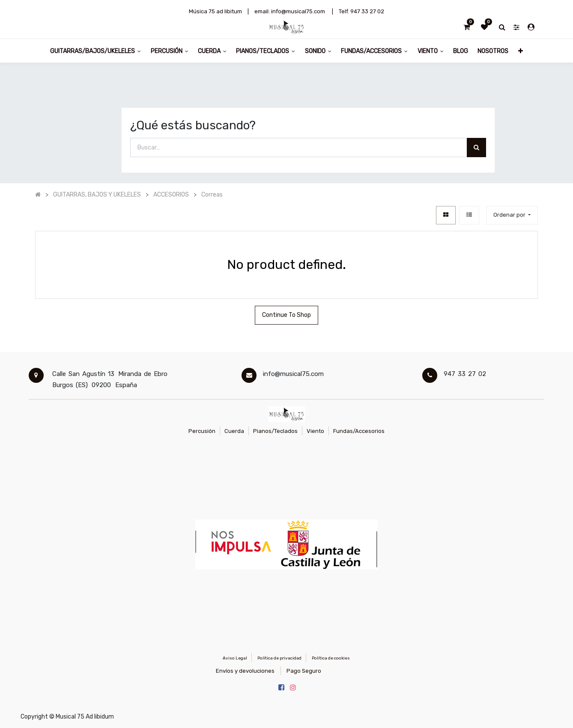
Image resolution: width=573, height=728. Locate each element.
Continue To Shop (286, 315)
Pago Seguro (304, 671)
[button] (521, 51)
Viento (315, 431)
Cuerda (234, 431)
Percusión (202, 431)
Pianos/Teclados (275, 431)
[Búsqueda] (476, 148)
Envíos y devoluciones (245, 671)
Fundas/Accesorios (359, 431)
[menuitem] (461, 51)
